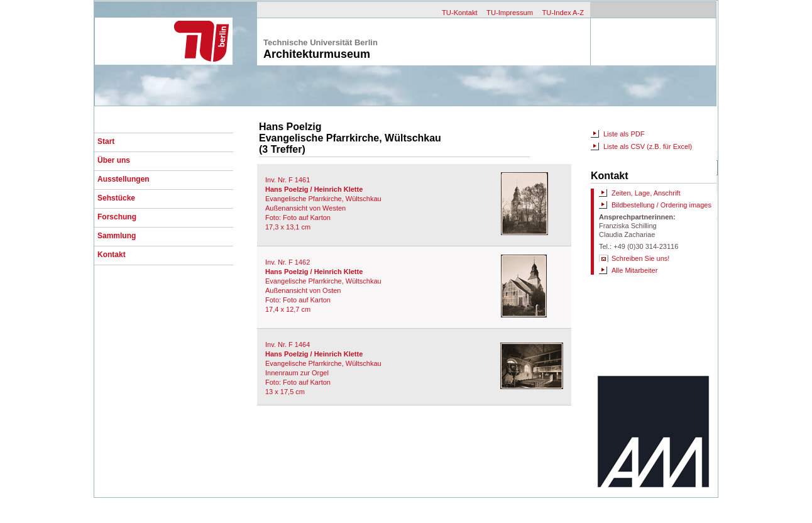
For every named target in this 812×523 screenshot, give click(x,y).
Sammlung (117, 236)
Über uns (114, 160)
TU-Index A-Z (563, 13)
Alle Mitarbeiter (634, 270)
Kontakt (112, 255)
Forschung (117, 217)
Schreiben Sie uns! (640, 258)
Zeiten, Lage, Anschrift (646, 193)
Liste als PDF (624, 134)
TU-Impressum (510, 13)
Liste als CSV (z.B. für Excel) (648, 146)
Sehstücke (116, 198)
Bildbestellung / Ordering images (661, 205)
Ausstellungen (123, 179)
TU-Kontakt (460, 13)
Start (106, 141)
